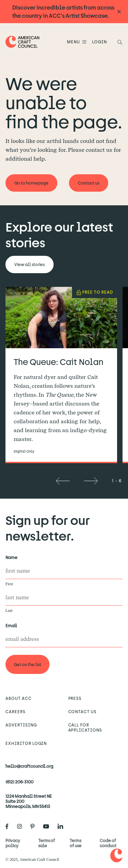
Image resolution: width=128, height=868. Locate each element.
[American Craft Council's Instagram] (22, 827)
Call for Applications (85, 727)
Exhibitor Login (26, 743)
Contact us (83, 711)
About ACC (19, 698)
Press (75, 698)
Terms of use (76, 843)
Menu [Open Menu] (74, 42)
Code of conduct (108, 843)
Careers (16, 711)
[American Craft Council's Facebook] (10, 827)
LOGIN (99, 42)
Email (13, 626)
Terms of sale (47, 843)
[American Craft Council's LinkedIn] (63, 827)
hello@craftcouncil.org (29, 766)
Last (9, 610)
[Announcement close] (119, 12)
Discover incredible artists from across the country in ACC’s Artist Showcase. (63, 11)
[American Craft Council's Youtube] (49, 827)
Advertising (21, 725)
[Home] (23, 42)
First (9, 584)
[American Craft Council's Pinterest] (35, 827)
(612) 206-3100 (19, 782)
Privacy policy (13, 843)
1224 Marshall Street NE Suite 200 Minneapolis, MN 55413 (29, 801)
